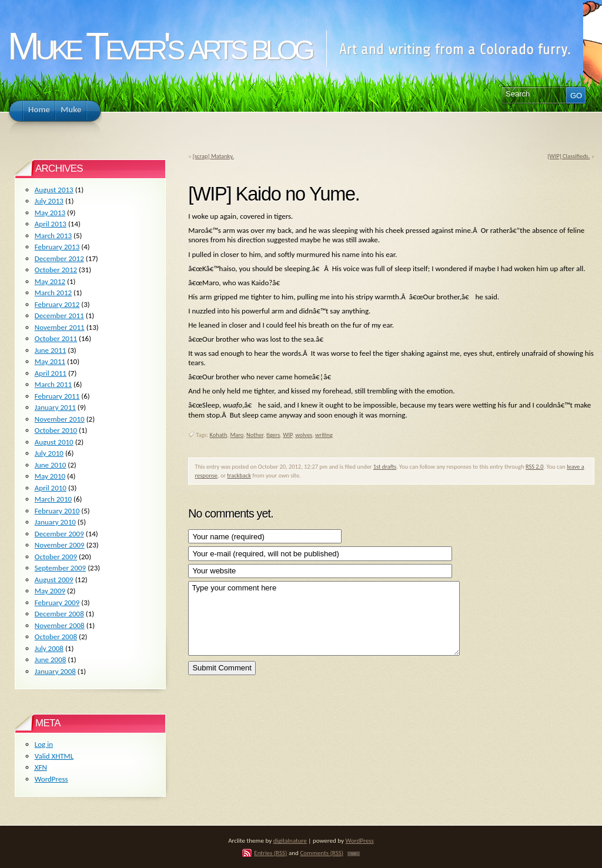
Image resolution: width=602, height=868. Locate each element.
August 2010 (54, 442)
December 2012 (59, 258)
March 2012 (53, 293)
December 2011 (59, 316)
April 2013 (51, 224)
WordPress (51, 779)
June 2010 (51, 465)
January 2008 (55, 671)
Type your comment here (324, 618)
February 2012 (57, 304)
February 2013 (57, 247)
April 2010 (51, 488)
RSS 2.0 (535, 467)
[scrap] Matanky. (213, 156)
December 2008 (59, 614)
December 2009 (59, 534)
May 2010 (50, 476)
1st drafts (385, 467)
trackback (239, 475)
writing (324, 435)
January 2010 (55, 522)
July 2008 (49, 648)
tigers (273, 435)
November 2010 (60, 419)
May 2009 (50, 591)
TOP (354, 854)
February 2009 (57, 602)
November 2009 (60, 545)
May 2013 (50, 213)
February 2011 (57, 396)
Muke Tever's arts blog (159, 46)
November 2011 (60, 327)
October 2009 (56, 557)
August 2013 (54, 190)
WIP (287, 435)
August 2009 (54, 580)
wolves (304, 435)
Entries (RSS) (270, 853)
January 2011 (55, 407)
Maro (237, 435)
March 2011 (53, 384)
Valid (54, 756)
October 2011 (56, 338)
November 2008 (60, 625)
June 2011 (51, 350)
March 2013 (53, 236)
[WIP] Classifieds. (568, 156)
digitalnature (290, 840)
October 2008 (56, 637)
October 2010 (56, 430)
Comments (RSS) (322, 853)
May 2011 (50, 361)
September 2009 (60, 568)
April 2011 (51, 373)
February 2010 (57, 511)
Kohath (219, 435)
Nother (255, 435)
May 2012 (50, 281)
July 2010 (49, 453)
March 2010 (53, 499)
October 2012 (56, 270)
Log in (44, 744)
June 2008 (51, 660)
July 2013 (49, 201)
